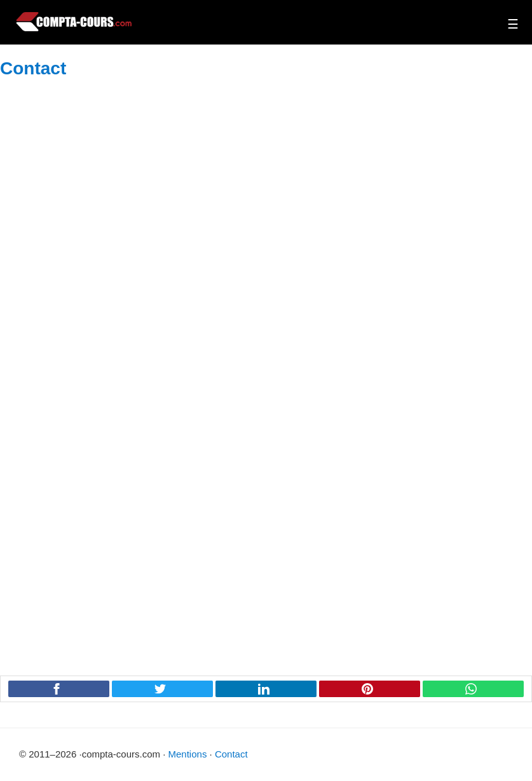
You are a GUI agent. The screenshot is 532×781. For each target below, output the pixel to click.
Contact (231, 754)
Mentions (188, 754)
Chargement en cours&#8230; (266, 372)
